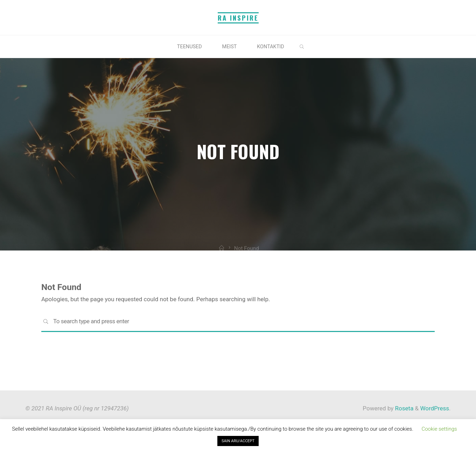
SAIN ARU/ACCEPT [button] (238, 441)
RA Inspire (238, 18)
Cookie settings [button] (439, 429)
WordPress (435, 408)
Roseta (403, 408)
